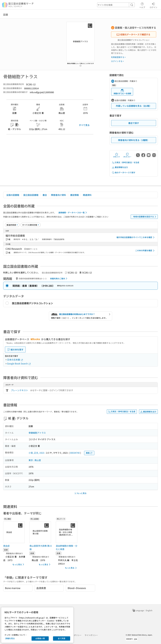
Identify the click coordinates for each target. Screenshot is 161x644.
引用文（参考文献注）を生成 (125, 162)
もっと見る (19, 564)
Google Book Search (19, 363)
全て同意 (62, 638)
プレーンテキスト (19, 390)
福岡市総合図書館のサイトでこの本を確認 (136, 237)
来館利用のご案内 (59, 279)
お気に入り (117, 155)
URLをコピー (127, 155)
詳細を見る (10, 638)
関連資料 (87, 195)
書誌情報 (74, 195)
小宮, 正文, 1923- (37, 453)
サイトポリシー (91, 635)
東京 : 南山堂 (35, 460)
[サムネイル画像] (14, 532)
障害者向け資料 (58, 195)
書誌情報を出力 (120, 167)
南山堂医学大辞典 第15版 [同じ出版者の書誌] (41, 547)
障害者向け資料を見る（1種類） (134, 140)
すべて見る (84, 125)
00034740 (75, 453)
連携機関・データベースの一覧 (73, 213)
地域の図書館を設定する (145, 217)
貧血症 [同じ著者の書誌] (6, 546)
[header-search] (116, 5)
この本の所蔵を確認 (145, 251)
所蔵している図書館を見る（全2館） (134, 106)
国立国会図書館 (31, 195)
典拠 (89, 453)
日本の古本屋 (15, 360)
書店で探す (134, 123)
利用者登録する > (118, 57)
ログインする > (117, 61)
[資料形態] (31, 225)
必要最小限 (40, 638)
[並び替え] (12, 225)
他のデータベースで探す (124, 173)
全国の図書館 (13, 195)
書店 (45, 195)
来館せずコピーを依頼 (122, 92)
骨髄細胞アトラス (37, 433)
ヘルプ (142, 5)
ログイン (153, 5)
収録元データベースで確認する (133, 34)
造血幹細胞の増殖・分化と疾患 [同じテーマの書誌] (67, 547)
